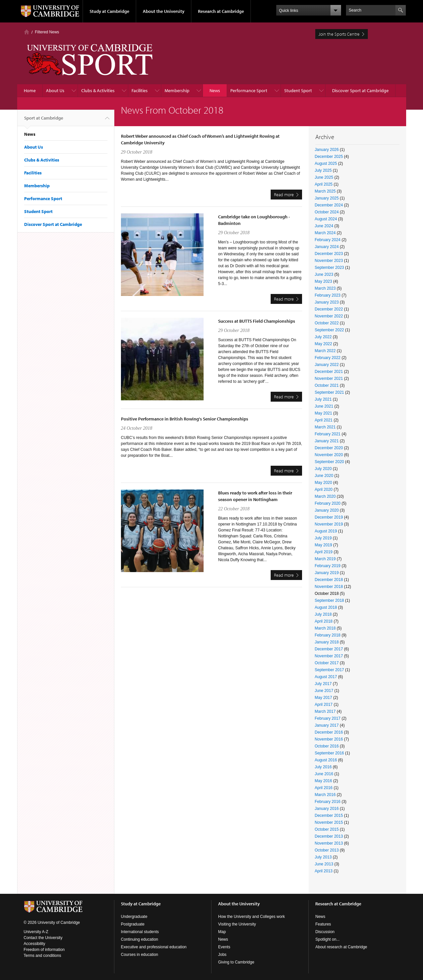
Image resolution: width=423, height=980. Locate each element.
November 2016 (329, 739)
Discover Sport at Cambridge (360, 91)
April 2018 (324, 621)
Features (323, 924)
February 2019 (327, 566)
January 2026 (327, 150)
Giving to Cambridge (236, 962)
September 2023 (329, 268)
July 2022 (323, 337)
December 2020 (329, 448)
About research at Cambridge (341, 947)
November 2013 (329, 843)
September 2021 (329, 392)
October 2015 (327, 829)
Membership (177, 91)
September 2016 (329, 753)
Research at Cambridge (221, 11)
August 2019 (326, 531)
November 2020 (329, 455)
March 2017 (325, 711)
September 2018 (329, 600)
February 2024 (327, 240)
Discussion (325, 932)
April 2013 (324, 871)
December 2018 (329, 580)
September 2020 (329, 462)
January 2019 (327, 573)
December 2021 (329, 372)
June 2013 (324, 864)
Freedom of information (44, 950)
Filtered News (47, 32)
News (215, 91)
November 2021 (329, 379)
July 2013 (323, 857)
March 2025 (325, 191)
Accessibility (35, 944)
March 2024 (325, 233)
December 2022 (329, 309)
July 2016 (323, 767)
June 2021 (324, 406)
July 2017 (323, 684)
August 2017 (326, 677)
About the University (164, 11)
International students (140, 932)
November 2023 (329, 261)
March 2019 (325, 559)
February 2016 (327, 802)
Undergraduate (134, 917)
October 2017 (327, 663)
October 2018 (327, 594)
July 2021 (323, 399)
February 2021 (327, 434)
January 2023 (327, 302)
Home (27, 32)
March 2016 (325, 795)
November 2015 (329, 822)
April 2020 (324, 490)
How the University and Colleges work (251, 917)
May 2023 (323, 281)
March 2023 (325, 288)
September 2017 (329, 670)
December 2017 (329, 649)
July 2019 (323, 538)
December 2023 (329, 254)
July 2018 (323, 614)
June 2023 (324, 274)
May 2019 (323, 545)
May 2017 (323, 698)
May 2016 (323, 781)
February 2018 (327, 635)
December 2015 (329, 816)
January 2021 (327, 441)
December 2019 (329, 517)
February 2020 (327, 503)
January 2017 (327, 725)
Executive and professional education (154, 947)
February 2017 (327, 718)
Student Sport (298, 91)
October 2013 (327, 850)
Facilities (140, 91)
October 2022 (327, 323)
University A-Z (36, 932)
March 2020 (325, 496)
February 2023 (327, 295)
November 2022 (329, 316)
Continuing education (140, 939)
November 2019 (329, 524)
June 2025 (324, 177)
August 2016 (326, 760)
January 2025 (327, 198)
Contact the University (43, 938)
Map (222, 932)
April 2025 (324, 184)
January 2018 (327, 642)
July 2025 (323, 170)
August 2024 (326, 219)
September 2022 (329, 330)
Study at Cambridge (109, 11)
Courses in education (140, 955)
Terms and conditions (42, 956)
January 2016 (327, 809)
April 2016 (324, 788)
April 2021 (324, 420)
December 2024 (329, 205)
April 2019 (324, 552)
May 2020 (323, 483)
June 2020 (324, 476)
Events (224, 947)
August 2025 (326, 163)
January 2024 (327, 247)
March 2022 (325, 351)
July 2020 (323, 469)
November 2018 (329, 587)
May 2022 (323, 344)
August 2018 (326, 607)
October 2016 (327, 746)
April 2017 (324, 705)
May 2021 (323, 413)
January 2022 (327, 365)
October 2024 (327, 212)
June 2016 (324, 774)
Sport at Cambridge (44, 121)
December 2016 (329, 732)
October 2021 (327, 385)
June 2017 (324, 691)
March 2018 (325, 628)
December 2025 (329, 157)
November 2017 (329, 656)
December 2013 (329, 836)
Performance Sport (249, 91)
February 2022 (327, 358)
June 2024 (324, 226)
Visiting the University (237, 924)
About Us (55, 91)
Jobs (222, 955)
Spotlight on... (327, 939)
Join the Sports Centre (339, 34)
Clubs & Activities (98, 91)
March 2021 (325, 427)
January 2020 (327, 510)
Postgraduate (133, 924)
